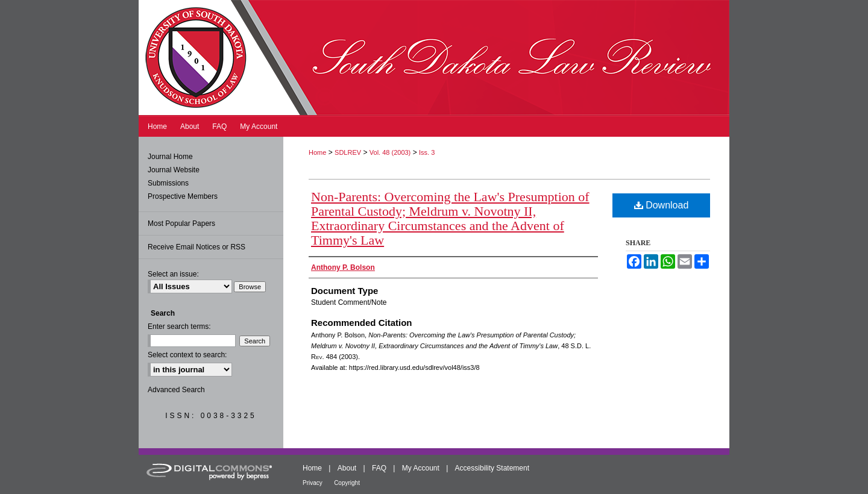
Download (662, 205)
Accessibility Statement (492, 468)
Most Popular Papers (181, 224)
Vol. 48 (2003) (390, 152)
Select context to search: (187, 355)
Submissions (168, 183)
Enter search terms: (179, 327)
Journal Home (170, 157)
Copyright (347, 483)
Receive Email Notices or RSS (197, 247)
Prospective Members (183, 196)
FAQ (379, 468)
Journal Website (174, 170)
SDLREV (348, 152)
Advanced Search (176, 390)
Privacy (313, 483)
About (347, 468)
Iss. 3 (427, 152)
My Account (421, 468)
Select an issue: (173, 274)
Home (317, 152)
